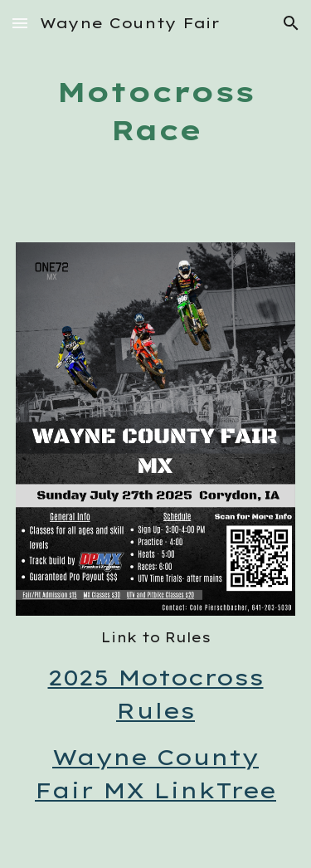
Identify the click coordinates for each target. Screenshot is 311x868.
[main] (156, 111)
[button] (20, 23)
